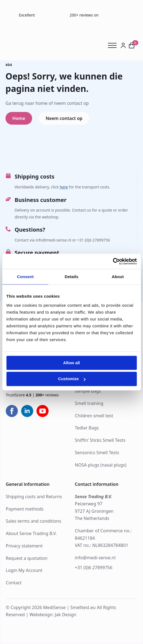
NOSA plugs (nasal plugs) (101, 465)
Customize (72, 379)
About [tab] (118, 277)
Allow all (71, 363)
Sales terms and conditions (33, 521)
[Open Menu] (114, 45)
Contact (14, 583)
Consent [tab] (25, 277)
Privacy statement (24, 546)
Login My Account (24, 570)
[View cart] (132, 45)
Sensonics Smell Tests (97, 453)
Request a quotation (27, 558)
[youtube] (43, 411)
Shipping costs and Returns (34, 497)
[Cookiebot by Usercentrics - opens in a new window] (113, 261)
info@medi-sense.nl (95, 558)
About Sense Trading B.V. (31, 533)
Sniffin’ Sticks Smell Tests (100, 440)
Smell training (89, 403)
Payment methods (25, 509)
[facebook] (12, 411)
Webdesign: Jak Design (53, 615)
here (64, 187)
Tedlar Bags (87, 428)
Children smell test (94, 416)
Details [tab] (72, 277)
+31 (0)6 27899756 (94, 568)
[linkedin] (27, 411)
